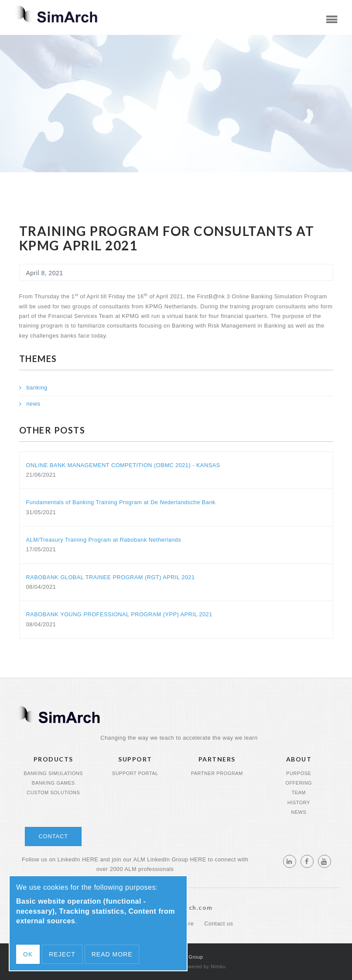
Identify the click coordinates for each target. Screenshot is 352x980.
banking (37, 388)
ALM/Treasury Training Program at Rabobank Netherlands (104, 540)
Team (299, 792)
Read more (112, 954)
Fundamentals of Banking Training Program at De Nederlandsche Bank (121, 502)
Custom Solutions (53, 792)
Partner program (217, 773)
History (299, 802)
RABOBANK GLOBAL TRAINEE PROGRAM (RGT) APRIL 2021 (111, 577)
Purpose (299, 773)
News (299, 812)
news (34, 404)
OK (28, 954)
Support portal (135, 773)
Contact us (219, 924)
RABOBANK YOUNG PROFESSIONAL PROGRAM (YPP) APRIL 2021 (119, 614)
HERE (90, 859)
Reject (62, 954)
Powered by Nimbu (203, 966)
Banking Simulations (53, 773)
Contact (53, 836)
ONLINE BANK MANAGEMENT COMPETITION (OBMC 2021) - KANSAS (123, 465)
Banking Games (53, 783)
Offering (299, 783)
